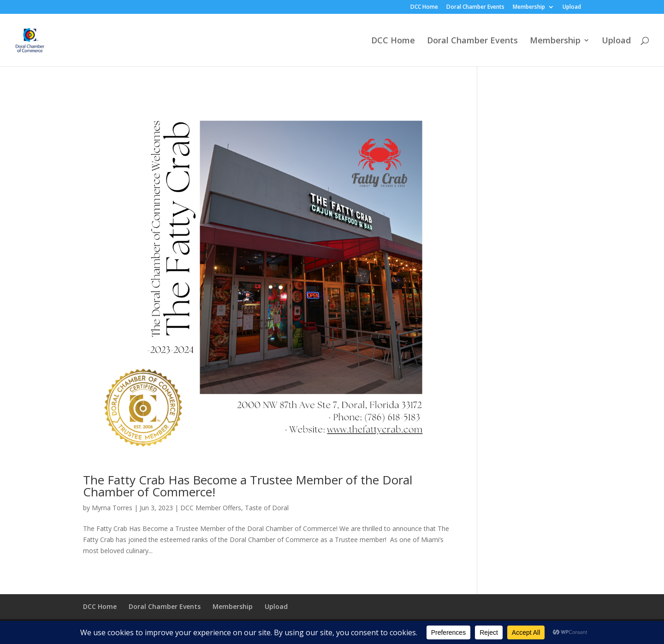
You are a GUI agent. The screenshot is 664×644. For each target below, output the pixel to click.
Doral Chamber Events (475, 7)
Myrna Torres (112, 508)
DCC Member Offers (211, 508)
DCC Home (424, 7)
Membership (529, 7)
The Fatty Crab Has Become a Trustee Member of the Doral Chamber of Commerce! (248, 486)
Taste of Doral (267, 508)
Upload (572, 7)
